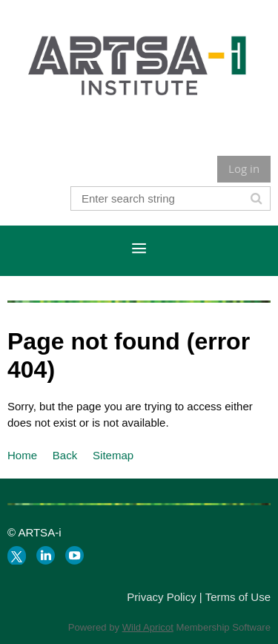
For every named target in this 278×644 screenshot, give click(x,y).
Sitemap (113, 455)
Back (65, 455)
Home (22, 455)
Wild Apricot (148, 627)
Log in (244, 168)
